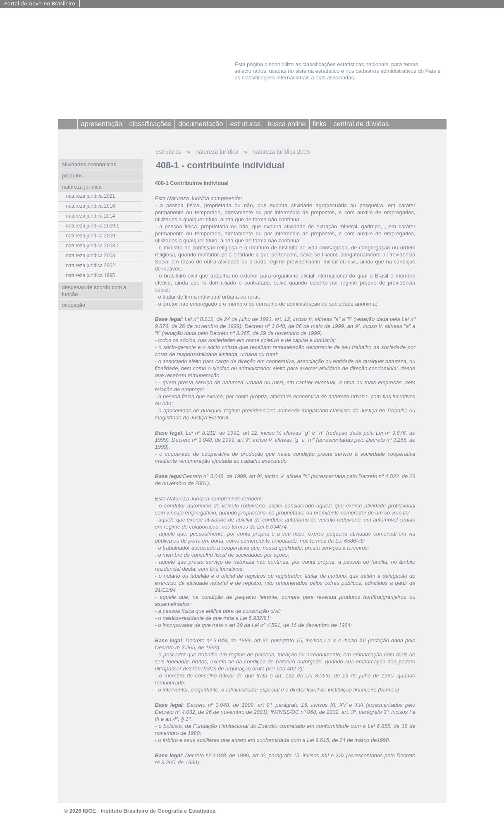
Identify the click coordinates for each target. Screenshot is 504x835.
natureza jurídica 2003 (281, 152)
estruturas (169, 152)
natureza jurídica (217, 152)
